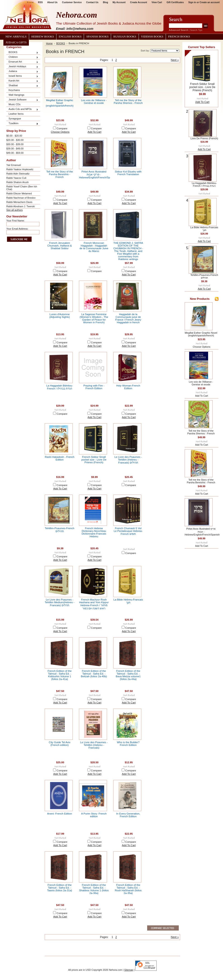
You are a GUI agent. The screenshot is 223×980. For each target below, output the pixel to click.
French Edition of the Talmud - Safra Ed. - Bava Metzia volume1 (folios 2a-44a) (128, 675)
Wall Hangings (16, 95)
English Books (70, 37)
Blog (106, 2)
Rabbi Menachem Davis (19, 202)
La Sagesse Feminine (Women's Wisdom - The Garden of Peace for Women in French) (94, 318)
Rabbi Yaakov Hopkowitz (20, 169)
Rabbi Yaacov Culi (16, 178)
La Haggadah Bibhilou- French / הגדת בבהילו (59, 387)
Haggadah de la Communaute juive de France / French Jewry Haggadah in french (128, 318)
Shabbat (22, 86)
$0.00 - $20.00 (14, 136)
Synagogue (15, 119)
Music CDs (15, 104)
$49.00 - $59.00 (15, 153)
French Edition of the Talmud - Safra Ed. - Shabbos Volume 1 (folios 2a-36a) (94, 889)
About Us (52, 2)
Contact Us (92, 2)
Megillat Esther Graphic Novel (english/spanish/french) (60, 103)
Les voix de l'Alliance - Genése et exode (94, 102)
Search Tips (196, 30)
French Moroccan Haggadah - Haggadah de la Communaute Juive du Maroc (94, 247)
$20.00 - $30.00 (15, 140)
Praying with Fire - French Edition (94, 387)
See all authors (15, 210)
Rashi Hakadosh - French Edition (60, 458)
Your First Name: (15, 221)
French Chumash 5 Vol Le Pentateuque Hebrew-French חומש (128, 531)
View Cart (157, 2)
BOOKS (22, 52)
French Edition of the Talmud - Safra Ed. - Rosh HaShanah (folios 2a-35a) (128, 889)
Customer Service (72, 2)
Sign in (192, 2)
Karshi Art (22, 81)
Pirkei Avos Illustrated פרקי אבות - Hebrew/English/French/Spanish (98, 175)
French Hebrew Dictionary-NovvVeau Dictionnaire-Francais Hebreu (94, 532)
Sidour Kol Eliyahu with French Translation (128, 173)
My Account (119, 2)
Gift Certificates (175, 2)
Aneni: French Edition (60, 814)
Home (49, 43)
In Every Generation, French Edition (128, 815)
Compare (62, 128)
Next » (175, 60)
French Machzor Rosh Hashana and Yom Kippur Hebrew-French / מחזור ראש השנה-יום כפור (94, 604)
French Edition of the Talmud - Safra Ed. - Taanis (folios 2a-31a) (60, 888)
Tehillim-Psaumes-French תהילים (60, 530)
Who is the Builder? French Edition (128, 744)
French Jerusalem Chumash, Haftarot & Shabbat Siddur (60, 246)
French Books (179, 37)
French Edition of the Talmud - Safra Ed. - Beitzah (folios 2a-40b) (94, 674)
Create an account (210, 2)
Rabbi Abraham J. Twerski (21, 206)
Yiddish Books (152, 37)
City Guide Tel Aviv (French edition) (60, 744)
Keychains (14, 90)
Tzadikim (22, 124)
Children (22, 57)
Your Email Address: (17, 229)
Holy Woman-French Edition (128, 387)
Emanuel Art (22, 62)
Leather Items (16, 114)
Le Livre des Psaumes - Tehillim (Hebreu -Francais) (94, 745)
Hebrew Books (43, 37)
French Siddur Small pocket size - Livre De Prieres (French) (94, 460)
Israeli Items (22, 76)
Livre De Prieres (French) (204, 138)
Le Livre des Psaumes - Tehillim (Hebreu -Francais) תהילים (128, 460)
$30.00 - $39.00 (15, 144)
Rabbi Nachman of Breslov (21, 198)
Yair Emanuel (14, 165)
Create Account (138, 2)
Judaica (22, 71)
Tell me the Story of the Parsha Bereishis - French (60, 174)
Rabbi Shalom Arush (17, 182)
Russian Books (125, 37)
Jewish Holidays (22, 67)
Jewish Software (22, 100)
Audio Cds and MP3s (22, 109)
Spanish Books (97, 37)
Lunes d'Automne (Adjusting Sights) (60, 316)
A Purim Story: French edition (94, 815)
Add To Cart (94, 132)
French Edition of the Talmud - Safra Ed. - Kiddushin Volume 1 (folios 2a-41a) (60, 675)
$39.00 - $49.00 (15, 149)
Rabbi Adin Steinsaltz (18, 174)
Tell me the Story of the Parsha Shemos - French (128, 102)
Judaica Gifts (16, 42)
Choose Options (60, 132)
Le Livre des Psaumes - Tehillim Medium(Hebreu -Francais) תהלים (60, 602)
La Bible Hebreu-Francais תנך (128, 601)
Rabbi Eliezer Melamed (19, 193)
